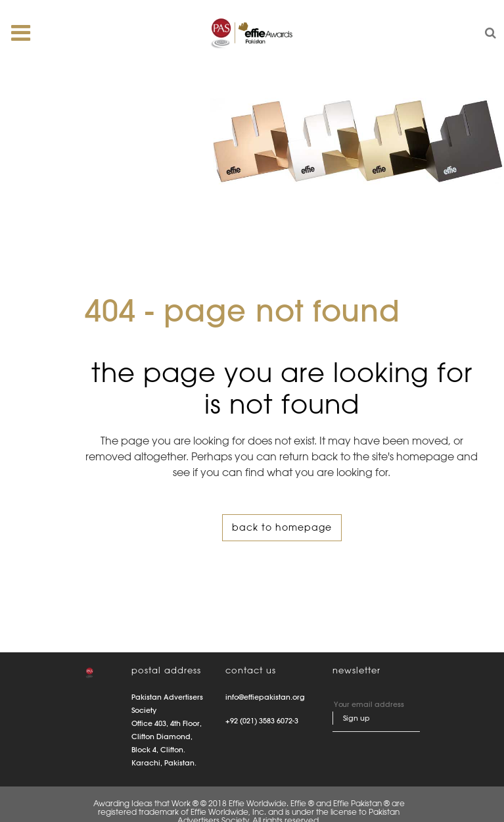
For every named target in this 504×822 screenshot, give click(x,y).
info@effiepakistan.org (265, 697)
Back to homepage (282, 527)
